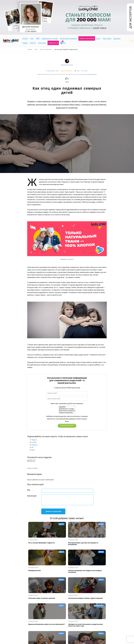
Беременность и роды (67, 409)
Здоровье (67, 407)
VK (32, 447)
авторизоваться (92, 74)
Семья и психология (67, 413)
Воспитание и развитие (67, 411)
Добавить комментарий (53, 511)
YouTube (34, 442)
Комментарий (32, 496)
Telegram (34, 440)
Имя (29, 490)
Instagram (34, 445)
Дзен (33, 450)
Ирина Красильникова (67, 65)
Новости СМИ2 (32, 468)
